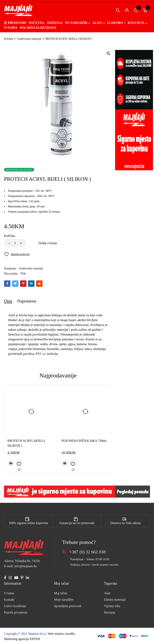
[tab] (8, 301)
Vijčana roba (112, 606)
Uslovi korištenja (15, 606)
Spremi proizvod (136, 10)
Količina (10, 236)
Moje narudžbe (64, 600)
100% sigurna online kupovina (28, 523)
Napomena (27, 301)
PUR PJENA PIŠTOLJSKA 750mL (84, 441)
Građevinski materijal (29, 39)
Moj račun (61, 593)
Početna (8, 39)
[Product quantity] (15, 243)
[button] (108, 54)
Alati (107, 593)
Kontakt (9, 600)
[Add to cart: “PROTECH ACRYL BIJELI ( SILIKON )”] (11, 463)
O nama (9, 593)
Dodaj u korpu (48, 243)
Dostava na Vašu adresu (126, 523)
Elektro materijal (115, 600)
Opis (8, 301)
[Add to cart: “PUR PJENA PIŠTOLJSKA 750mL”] (65, 463)
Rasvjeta (110, 612)
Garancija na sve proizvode (77, 523)
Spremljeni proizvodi (68, 606)
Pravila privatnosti (16, 612)
